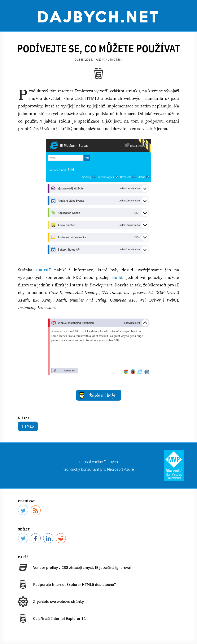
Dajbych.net (98, 16)
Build (117, 277)
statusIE (43, 270)
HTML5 (28, 426)
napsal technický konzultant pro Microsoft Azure (99, 465)
